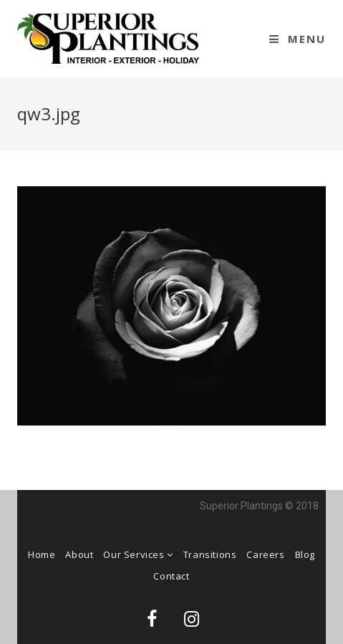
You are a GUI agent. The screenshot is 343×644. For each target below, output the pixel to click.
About (79, 554)
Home (42, 554)
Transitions (210, 554)
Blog (305, 554)
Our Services (138, 554)
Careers (265, 554)
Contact (171, 576)
